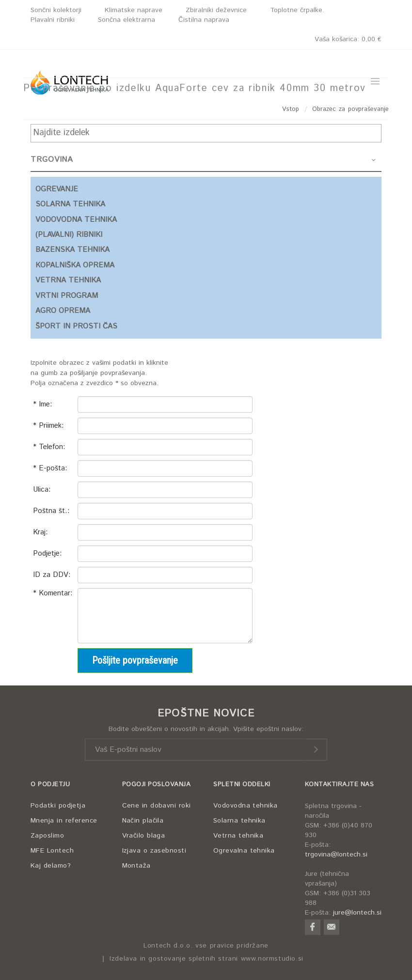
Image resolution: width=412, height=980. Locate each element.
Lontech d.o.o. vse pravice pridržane (206, 946)
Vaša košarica (348, 39)
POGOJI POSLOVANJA (157, 785)
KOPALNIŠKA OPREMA (75, 265)
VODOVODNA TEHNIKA (76, 220)
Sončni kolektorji (56, 10)
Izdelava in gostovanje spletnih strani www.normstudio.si (206, 959)
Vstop (291, 109)
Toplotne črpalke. (297, 10)
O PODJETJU (50, 785)
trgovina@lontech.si (336, 855)
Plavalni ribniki (53, 20)
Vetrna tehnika (238, 836)
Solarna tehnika (239, 821)
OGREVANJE (57, 189)
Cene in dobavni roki (157, 806)
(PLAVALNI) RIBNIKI (69, 235)
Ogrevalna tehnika (244, 851)
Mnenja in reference (64, 821)
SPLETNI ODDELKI (242, 785)
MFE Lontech (52, 851)
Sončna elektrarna (127, 20)
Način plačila (143, 821)
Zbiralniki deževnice (216, 10)
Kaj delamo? (51, 866)
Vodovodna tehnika (246, 806)
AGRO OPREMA (63, 311)
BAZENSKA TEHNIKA (72, 250)
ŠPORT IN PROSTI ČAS (76, 326)
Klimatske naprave (134, 10)
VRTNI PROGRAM (67, 296)
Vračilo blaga (144, 836)
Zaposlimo (47, 836)
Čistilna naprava (204, 20)
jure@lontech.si (357, 913)
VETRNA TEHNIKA (68, 280)
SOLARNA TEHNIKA (70, 204)
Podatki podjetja (58, 806)
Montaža (136, 866)
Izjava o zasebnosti (154, 851)
